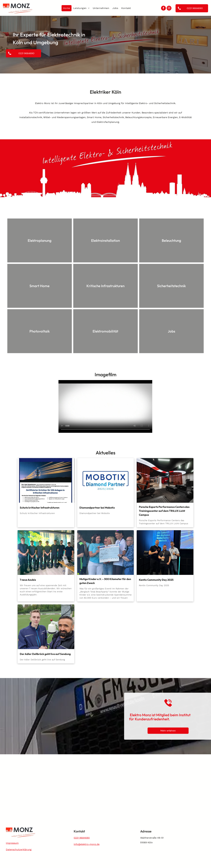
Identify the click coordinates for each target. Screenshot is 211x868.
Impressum (12, 843)
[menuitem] (67, 8)
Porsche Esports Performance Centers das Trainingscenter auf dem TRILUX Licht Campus (164, 511)
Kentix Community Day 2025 (156, 580)
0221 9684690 (82, 838)
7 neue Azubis (28, 580)
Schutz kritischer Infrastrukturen (40, 508)
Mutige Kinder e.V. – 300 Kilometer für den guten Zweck (105, 581)
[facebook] (163, 8)
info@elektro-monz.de (87, 844)
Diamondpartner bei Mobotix (97, 508)
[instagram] (169, 8)
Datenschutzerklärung (19, 849)
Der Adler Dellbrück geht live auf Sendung (45, 654)
